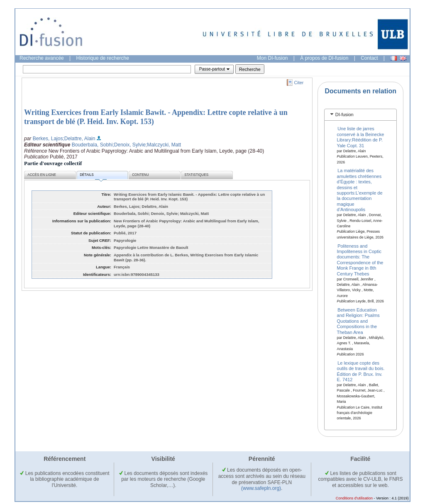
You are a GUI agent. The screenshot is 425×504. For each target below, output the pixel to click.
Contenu (140, 175)
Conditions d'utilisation (354, 498)
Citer (299, 83)
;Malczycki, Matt (163, 145)
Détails (93, 176)
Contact (369, 58)
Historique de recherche (103, 58)
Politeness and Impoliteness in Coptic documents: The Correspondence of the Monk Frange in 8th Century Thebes (360, 259)
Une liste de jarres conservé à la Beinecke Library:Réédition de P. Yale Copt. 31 (361, 137)
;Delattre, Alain (79, 139)
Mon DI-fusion (272, 58)
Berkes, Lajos (48, 139)
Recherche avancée (42, 58)
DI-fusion (344, 114)
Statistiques (196, 175)
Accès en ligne (42, 175)
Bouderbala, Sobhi (92, 145)
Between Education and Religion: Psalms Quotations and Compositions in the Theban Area (358, 321)
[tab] (360, 115)
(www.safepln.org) (261, 488)
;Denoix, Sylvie (129, 145)
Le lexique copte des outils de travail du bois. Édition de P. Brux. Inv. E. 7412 (361, 371)
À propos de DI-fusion (324, 58)
